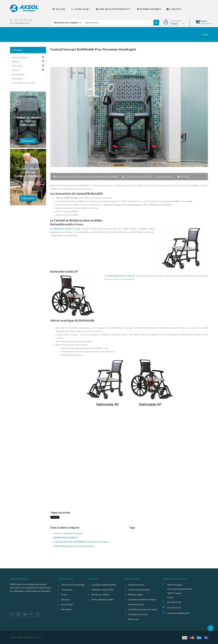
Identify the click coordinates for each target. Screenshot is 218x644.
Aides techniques (20, 57)
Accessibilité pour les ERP (23, 83)
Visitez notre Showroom (139, 590)
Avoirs (64, 595)
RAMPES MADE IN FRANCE (66, 538)
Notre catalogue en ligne (102, 600)
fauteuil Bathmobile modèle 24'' (121, 276)
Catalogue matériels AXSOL (104, 585)
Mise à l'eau (17, 66)
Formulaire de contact (138, 614)
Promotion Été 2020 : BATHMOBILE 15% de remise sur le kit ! (81, 542)
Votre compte (66, 579)
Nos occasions (18, 74)
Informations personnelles (73, 585)
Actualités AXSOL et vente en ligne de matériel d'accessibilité (90, 177)
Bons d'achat (67, 604)
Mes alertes (67, 609)
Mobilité (16, 62)
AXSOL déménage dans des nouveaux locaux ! (74, 546)
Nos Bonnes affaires (101, 595)
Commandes (67, 590)
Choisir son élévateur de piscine (68, 533)
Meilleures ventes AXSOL (103, 590)
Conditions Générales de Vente (142, 600)
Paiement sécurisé (136, 604)
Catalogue (17, 50)
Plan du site (133, 619)
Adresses (65, 600)
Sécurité (16, 70)
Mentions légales (136, 595)
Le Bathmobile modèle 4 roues (65, 229)
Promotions (17, 79)
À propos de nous (136, 585)
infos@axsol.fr (22, 23)
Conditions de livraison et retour (143, 609)
